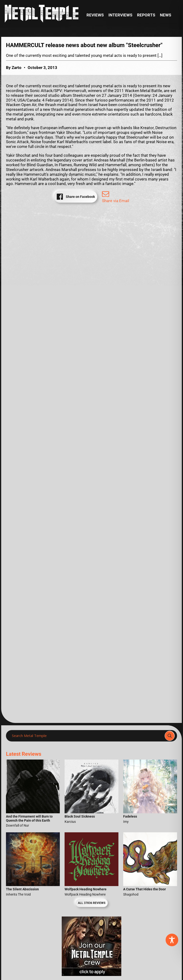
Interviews (120, 15)
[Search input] (87, 736)
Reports (146, 15)
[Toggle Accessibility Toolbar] (172, 940)
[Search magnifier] (170, 736)
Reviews (95, 15)
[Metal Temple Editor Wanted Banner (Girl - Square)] (91, 975)
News (165, 15)
